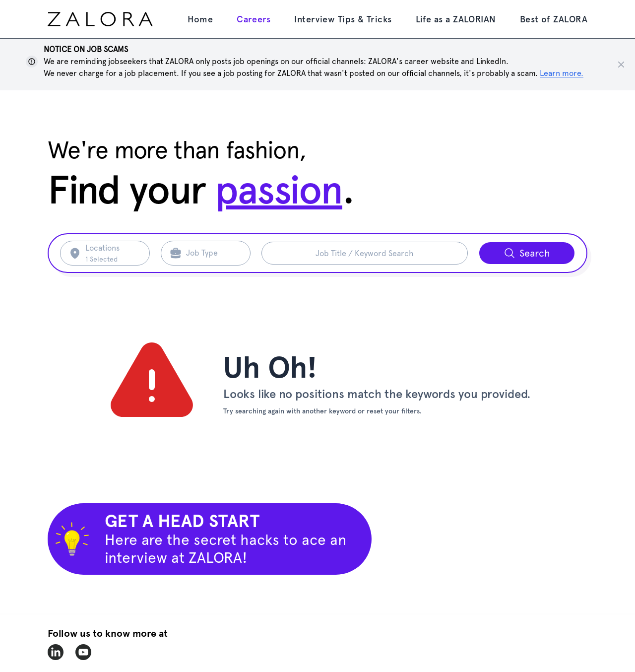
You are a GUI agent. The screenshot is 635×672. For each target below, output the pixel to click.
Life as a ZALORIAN (456, 19)
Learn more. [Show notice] (562, 73)
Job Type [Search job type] (202, 253)
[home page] (118, 19)
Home (200, 19)
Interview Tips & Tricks (343, 19)
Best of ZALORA (554, 19)
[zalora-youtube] (83, 652)
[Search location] (111, 253)
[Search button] (527, 253)
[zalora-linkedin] (56, 652)
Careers (254, 19)
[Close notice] (621, 65)
